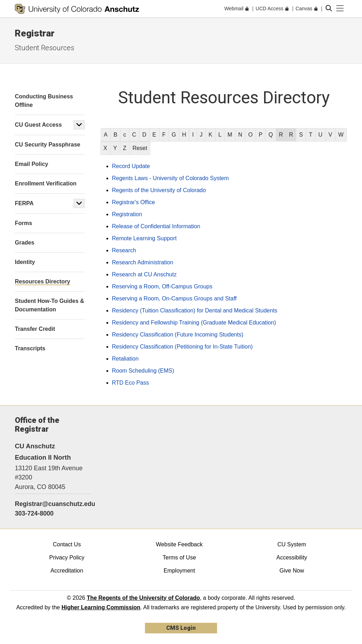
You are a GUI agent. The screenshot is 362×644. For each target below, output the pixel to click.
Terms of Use (179, 557)
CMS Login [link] (181, 628)
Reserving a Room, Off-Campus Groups (162, 286)
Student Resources (45, 48)
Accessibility (292, 557)
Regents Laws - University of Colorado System (171, 178)
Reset (140, 148)
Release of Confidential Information (156, 226)
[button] (79, 125)
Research (124, 250)
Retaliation (125, 359)
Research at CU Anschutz (144, 274)
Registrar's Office (134, 202)
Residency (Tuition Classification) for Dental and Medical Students (195, 310)
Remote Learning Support (144, 238)
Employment (179, 571)
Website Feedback (179, 544)
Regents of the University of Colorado (159, 190)
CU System (292, 544)
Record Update (131, 166)
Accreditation (67, 571)
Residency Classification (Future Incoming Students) (178, 335)
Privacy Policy (67, 557)
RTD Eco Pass (131, 383)
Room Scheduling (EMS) (143, 371)
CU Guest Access (38, 125)
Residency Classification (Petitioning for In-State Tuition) (182, 347)
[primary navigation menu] (340, 8)
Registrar (35, 33)
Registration (127, 214)
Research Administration (143, 262)
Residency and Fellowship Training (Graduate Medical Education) (194, 323)
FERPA (24, 203)
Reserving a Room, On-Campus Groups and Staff (174, 298)
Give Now (292, 571)
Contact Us (67, 544)
